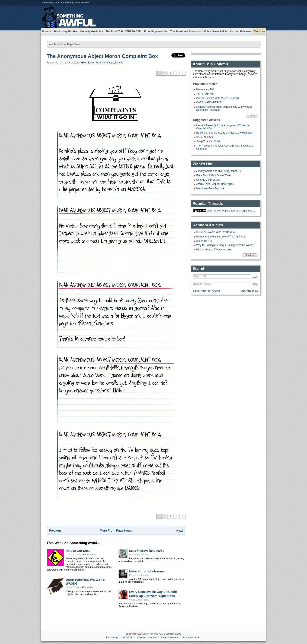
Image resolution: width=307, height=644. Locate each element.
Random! (250, 255)
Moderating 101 (205, 89)
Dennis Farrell (89, 555)
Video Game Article (139, 600)
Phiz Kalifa (87, 587)
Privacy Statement (169, 638)
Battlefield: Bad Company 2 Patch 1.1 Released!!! (224, 133)
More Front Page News (116, 530)
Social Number (205, 137)
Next (180, 530)
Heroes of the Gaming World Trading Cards (221, 237)
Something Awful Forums (76, 3)
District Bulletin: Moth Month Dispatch (218, 98)
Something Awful (51, 3)
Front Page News (70, 44)
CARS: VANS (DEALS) (209, 102)
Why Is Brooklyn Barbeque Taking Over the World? (225, 245)
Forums (47, 32)
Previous (55, 530)
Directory (259, 32)
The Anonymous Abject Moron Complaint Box (102, 56)
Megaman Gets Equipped (211, 188)
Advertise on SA (250, 291)
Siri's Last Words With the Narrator (216, 232)
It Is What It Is (204, 241)
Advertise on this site (146, 638)
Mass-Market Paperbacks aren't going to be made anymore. (232, 211)
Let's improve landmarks (147, 551)
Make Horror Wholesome (147, 571)
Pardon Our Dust (78, 551)
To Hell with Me (205, 94)
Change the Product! (208, 180)
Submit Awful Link (191, 638)
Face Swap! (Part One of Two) (214, 175)
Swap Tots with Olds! (208, 141)
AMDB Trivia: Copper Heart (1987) (216, 184)
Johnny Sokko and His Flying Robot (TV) (219, 171)
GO (255, 277)
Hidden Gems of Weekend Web (214, 250)
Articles (53, 44)
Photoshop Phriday (139, 555)
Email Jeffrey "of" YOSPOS (207, 291)
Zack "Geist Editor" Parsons (90, 63)
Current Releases (241, 32)
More (252, 116)
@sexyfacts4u (115, 63)
